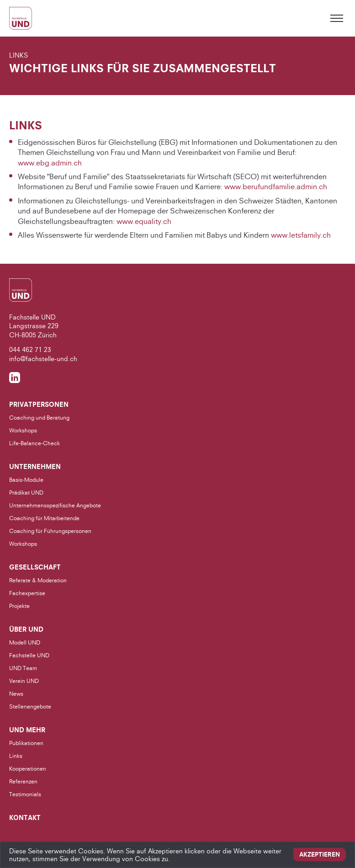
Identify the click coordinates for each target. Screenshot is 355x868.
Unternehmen (35, 467)
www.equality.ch (144, 221)
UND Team (23, 668)
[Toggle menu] (337, 18)
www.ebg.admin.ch (50, 163)
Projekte (19, 606)
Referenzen (23, 781)
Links (16, 756)
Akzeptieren (320, 854)
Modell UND (25, 642)
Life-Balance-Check (34, 443)
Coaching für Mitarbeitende (44, 518)
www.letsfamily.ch (301, 235)
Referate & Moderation (38, 580)
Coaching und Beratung (39, 418)
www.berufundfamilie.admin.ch (276, 187)
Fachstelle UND (29, 655)
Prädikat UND (26, 493)
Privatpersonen (39, 405)
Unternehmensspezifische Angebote (55, 505)
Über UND (26, 629)
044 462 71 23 (30, 349)
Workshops (23, 430)
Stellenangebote (30, 706)
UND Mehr (27, 730)
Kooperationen (28, 769)
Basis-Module (26, 480)
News (16, 694)
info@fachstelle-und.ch (43, 359)
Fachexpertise (27, 593)
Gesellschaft (35, 567)
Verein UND (24, 681)
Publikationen (26, 743)
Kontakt (25, 818)
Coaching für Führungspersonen (50, 531)
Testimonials (25, 794)
